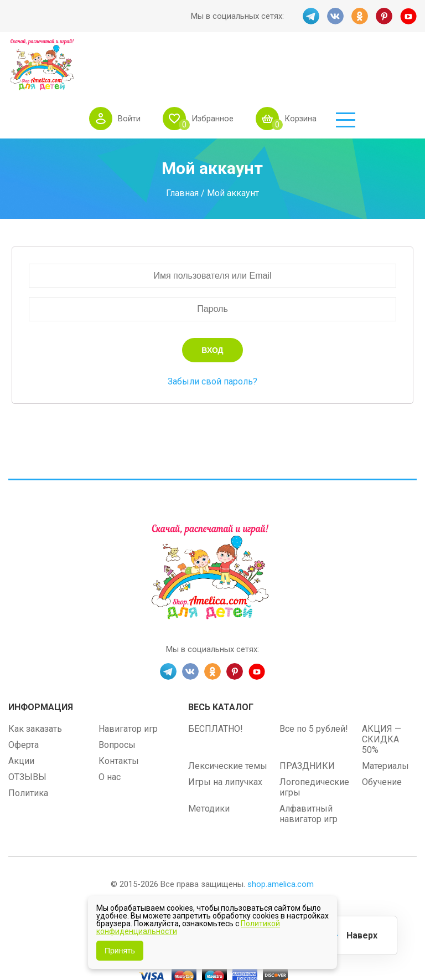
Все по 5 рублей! (314, 684)
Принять (120, 951)
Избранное (273, 60)
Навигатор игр (128, 684)
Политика (28, 749)
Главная (182, 148)
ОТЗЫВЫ (27, 733)
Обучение (382, 738)
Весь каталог (221, 663)
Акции (21, 717)
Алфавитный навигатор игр (309, 769)
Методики (209, 764)
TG (311, 16)
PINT (384, 16)
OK (360, 16)
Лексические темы (228, 722)
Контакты (119, 717)
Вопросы (117, 701)
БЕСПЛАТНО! (216, 684)
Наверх (362, 935)
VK (335, 16)
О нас (110, 733)
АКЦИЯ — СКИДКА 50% (382, 695)
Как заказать (35, 684)
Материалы (385, 722)
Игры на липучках (225, 738)
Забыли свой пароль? (212, 337)
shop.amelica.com (281, 840)
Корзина (362, 60)
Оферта (24, 701)
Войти (190, 60)
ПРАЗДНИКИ (307, 722)
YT (408, 16)
